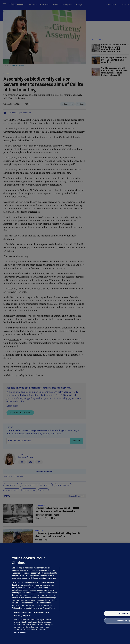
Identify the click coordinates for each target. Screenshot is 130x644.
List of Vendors (20, 633)
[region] (65, 594)
